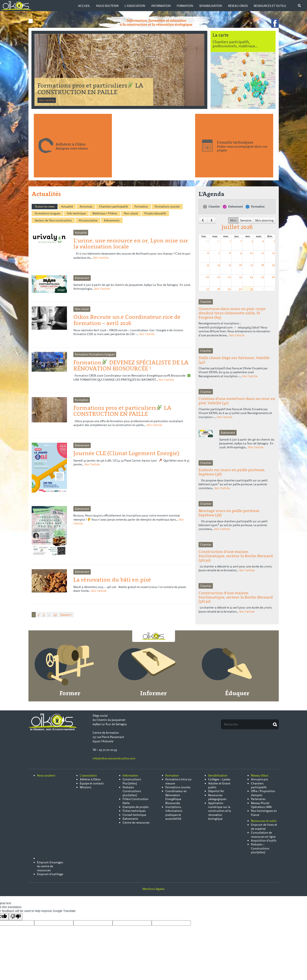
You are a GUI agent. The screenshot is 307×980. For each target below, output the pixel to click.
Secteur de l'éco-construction (53, 220)
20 (207, 277)
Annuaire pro (260, 779)
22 (229, 277)
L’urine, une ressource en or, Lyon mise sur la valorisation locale (131, 243)
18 (263, 265)
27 (208, 289)
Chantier (211, 206)
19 (274, 265)
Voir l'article (47, 100)
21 (219, 277)
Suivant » (66, 615)
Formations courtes (167, 206)
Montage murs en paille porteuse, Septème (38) (229, 513)
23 (241, 277)
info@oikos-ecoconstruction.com (114, 758)
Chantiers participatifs (113, 206)
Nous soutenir (107, 6)
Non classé (131, 213)
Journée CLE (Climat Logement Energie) (126, 453)
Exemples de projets (136, 807)
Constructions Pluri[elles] (132, 781)
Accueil (84, 6)
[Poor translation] (16, 917)
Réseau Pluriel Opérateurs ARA (261, 805)
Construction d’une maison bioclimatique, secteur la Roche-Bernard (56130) (236, 556)
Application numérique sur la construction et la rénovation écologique (219, 811)
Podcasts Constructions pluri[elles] (132, 791)
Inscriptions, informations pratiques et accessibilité (174, 813)
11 (263, 253)
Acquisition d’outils (264, 840)
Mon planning (264, 220)
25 (263, 277)
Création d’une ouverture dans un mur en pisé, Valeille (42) (237, 401)
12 (274, 253)
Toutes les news (45, 206)
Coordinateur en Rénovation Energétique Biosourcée (176, 797)
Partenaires (258, 799)
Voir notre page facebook (275, 23)
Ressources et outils (270, 6)
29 (207, 241)
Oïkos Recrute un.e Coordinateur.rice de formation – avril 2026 (127, 320)
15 (230, 265)
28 (218, 289)
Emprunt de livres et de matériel (264, 827)
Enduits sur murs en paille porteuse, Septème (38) (232, 472)
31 (252, 289)
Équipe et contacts (92, 783)
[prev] (203, 220)
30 (218, 241)
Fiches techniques (134, 811)
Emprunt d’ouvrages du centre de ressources (50, 866)
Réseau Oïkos (238, 6)
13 (208, 265)
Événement (233, 206)
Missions (86, 787)
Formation (185, 6)
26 (273, 277)
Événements (112, 220)
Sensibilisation (211, 6)
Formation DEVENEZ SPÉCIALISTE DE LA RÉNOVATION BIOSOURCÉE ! (90, 89)
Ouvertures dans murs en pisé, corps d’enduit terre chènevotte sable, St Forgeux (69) (232, 313)
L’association (135, 6)
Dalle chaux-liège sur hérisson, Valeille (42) (234, 360)
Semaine (246, 220)
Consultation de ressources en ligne (263, 834)
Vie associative (88, 220)
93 (55, 615)
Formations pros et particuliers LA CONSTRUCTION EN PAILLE (122, 411)
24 (251, 277)
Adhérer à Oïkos (90, 779)
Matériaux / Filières (105, 213)
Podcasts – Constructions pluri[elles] (260, 848)
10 (251, 253)
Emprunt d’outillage (50, 874)
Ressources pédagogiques (217, 797)
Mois (233, 220)
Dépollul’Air (216, 791)
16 (241, 265)
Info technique (76, 213)
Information (161, 6)
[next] (211, 220)
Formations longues (47, 213)
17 (252, 265)
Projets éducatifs (155, 213)
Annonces (86, 206)
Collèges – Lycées (219, 779)
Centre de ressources (136, 823)
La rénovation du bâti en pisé (112, 580)
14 (219, 265)
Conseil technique (134, 815)
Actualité (67, 206)
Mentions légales (153, 889)
